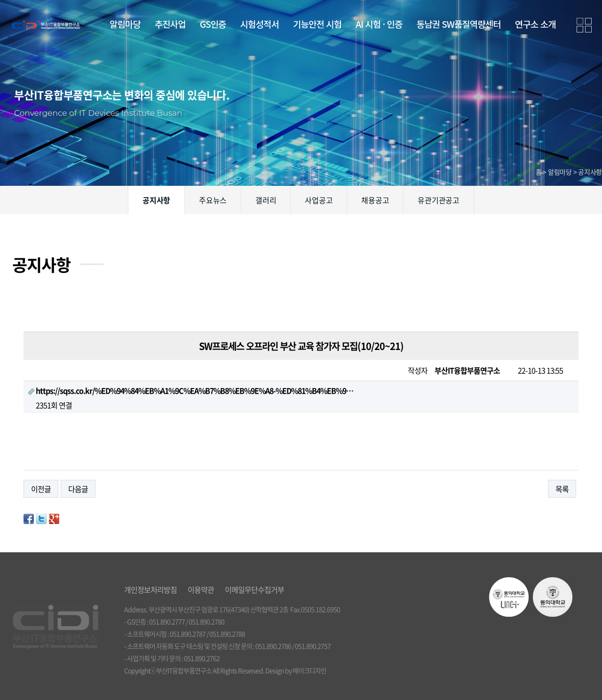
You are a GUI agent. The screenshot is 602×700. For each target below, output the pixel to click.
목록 (562, 489)
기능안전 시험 (317, 24)
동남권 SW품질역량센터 (458, 24)
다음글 (78, 489)
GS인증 (213, 24)
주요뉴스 (213, 200)
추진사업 (170, 24)
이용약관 (201, 589)
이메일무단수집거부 (254, 589)
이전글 (41, 489)
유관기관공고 (439, 200)
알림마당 (125, 24)
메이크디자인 (309, 670)
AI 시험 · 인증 (379, 24)
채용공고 (375, 200)
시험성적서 (260, 24)
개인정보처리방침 (150, 589)
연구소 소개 (535, 24)
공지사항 (156, 200)
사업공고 (319, 200)
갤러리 (266, 200)
